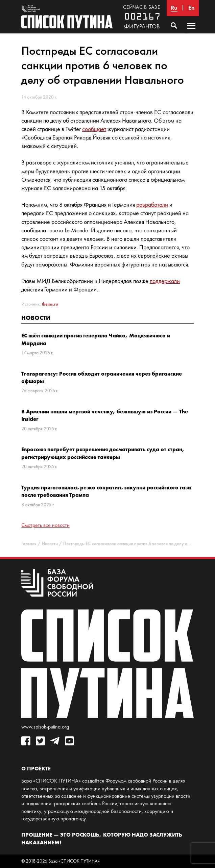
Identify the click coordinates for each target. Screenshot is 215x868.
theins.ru (50, 304)
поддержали (165, 281)
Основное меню (191, 32)
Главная (29, 544)
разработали (152, 205)
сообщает (94, 129)
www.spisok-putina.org (45, 727)
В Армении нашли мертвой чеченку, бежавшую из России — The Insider (105, 415)
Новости (36, 318)
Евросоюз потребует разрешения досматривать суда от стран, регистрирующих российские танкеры (103, 453)
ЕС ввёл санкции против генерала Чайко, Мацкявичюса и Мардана (96, 339)
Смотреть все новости (45, 525)
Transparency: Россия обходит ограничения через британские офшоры (102, 377)
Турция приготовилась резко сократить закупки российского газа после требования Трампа (106, 491)
